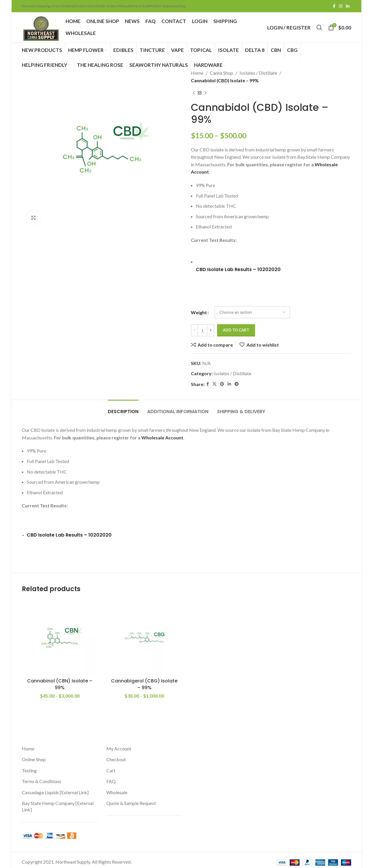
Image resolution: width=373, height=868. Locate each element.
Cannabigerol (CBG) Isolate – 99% (144, 681)
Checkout (116, 756)
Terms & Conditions (42, 778)
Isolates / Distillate (258, 73)
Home (197, 73)
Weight (199, 311)
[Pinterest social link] (222, 382)
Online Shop (34, 756)
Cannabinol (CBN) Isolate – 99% (60, 681)
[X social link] (214, 382)
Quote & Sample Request (131, 800)
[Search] (319, 27)
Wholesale (117, 789)
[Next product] (205, 93)
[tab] (123, 407)
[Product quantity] (203, 329)
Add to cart (236, 328)
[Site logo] (41, 27)
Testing (29, 767)
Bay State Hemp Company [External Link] (58, 803)
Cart (111, 767)
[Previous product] (194, 93)
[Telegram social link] (237, 382)
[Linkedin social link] (348, 6)
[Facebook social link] (334, 6)
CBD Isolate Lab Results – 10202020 (238, 268)
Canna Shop (221, 73)
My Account (119, 745)
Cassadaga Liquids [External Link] (55, 789)
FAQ (111, 778)
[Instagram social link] (341, 6)
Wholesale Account (162, 436)
